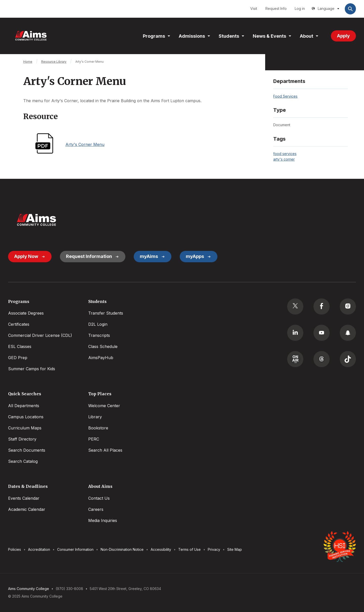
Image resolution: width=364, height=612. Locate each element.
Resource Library (54, 62)
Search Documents (27, 450)
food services (285, 154)
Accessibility (161, 549)
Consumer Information (75, 549)
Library (95, 417)
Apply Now (26, 256)
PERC (94, 439)
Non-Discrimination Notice (122, 549)
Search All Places (105, 450)
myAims (149, 256)
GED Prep (18, 358)
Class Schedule (103, 346)
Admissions (192, 36)
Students (229, 36)
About (306, 36)
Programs (154, 36)
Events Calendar (24, 498)
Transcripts (99, 335)
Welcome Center (104, 406)
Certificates (19, 324)
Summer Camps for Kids (32, 369)
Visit (254, 8)
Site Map (235, 549)
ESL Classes (20, 346)
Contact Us (99, 498)
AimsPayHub (101, 358)
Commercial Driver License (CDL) (40, 335)
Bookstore (98, 428)
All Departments (24, 406)
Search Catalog (23, 461)
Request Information (89, 256)
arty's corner (284, 159)
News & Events (269, 36)
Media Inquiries (103, 520)
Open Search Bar (350, 9)
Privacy (214, 549)
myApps (195, 256)
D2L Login (98, 324)
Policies (15, 549)
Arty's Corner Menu (85, 144)
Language (326, 8)
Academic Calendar (27, 509)
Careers (96, 509)
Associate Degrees (26, 313)
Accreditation (39, 549)
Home (28, 62)
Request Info (276, 8)
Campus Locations (26, 417)
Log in (300, 8)
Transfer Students (106, 313)
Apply (343, 36)
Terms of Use (189, 549)
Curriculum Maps (25, 428)
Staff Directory (22, 439)
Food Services (285, 96)
